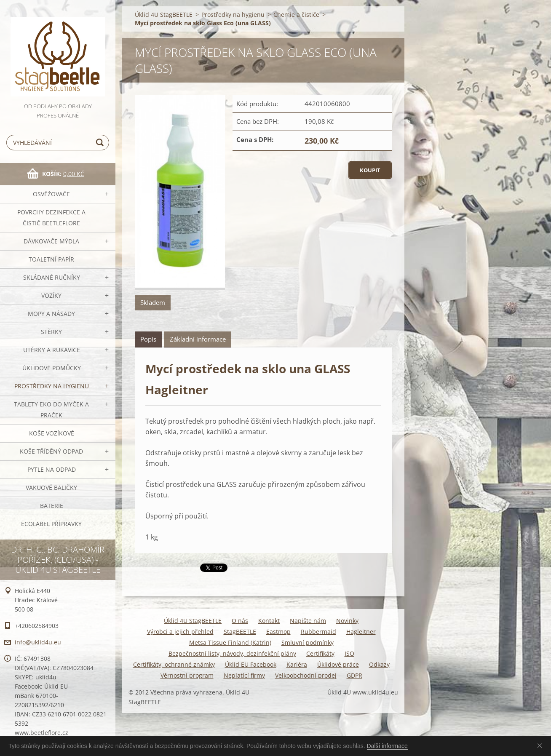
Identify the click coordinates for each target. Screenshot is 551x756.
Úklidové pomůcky (52, 368)
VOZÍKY (51, 295)
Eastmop (278, 632)
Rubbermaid (318, 632)
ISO (349, 653)
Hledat (101, 143)
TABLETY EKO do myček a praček (51, 410)
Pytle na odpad (52, 469)
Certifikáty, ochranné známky (174, 664)
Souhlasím (541, 745)
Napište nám (308, 621)
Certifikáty (320, 653)
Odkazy (379, 664)
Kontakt (269, 621)
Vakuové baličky (51, 488)
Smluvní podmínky (308, 642)
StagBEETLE (240, 632)
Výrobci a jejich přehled (180, 632)
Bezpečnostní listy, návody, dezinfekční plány (232, 653)
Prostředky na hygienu (52, 386)
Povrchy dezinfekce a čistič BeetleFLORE (51, 218)
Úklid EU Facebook (251, 664)
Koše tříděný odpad (51, 451)
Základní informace (198, 339)
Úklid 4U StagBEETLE (164, 15)
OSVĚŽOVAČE (51, 194)
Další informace (387, 746)
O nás (240, 621)
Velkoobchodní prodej (306, 675)
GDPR (354, 675)
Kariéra (297, 664)
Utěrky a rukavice (52, 350)
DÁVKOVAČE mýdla (51, 241)
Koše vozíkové (52, 433)
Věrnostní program (187, 675)
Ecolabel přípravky (51, 524)
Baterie (52, 506)
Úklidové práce (338, 664)
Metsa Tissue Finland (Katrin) (230, 642)
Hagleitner (361, 632)
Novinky (347, 621)
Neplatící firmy (244, 675)
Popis (148, 339)
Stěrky (51, 332)
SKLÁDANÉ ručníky (52, 277)
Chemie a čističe (296, 15)
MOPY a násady (51, 314)
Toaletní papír (51, 259)
